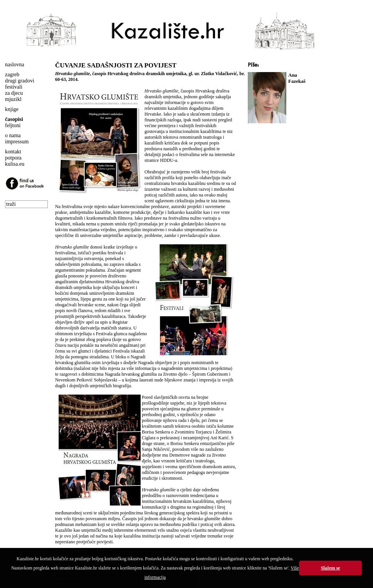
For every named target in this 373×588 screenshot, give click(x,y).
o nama (13, 135)
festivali (14, 87)
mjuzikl (13, 99)
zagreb (12, 75)
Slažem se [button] (331, 568)
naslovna (15, 65)
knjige (12, 109)
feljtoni (13, 125)
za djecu (14, 93)
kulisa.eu (15, 164)
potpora (13, 158)
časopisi (14, 119)
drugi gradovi (20, 81)
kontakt (13, 152)
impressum (17, 142)
